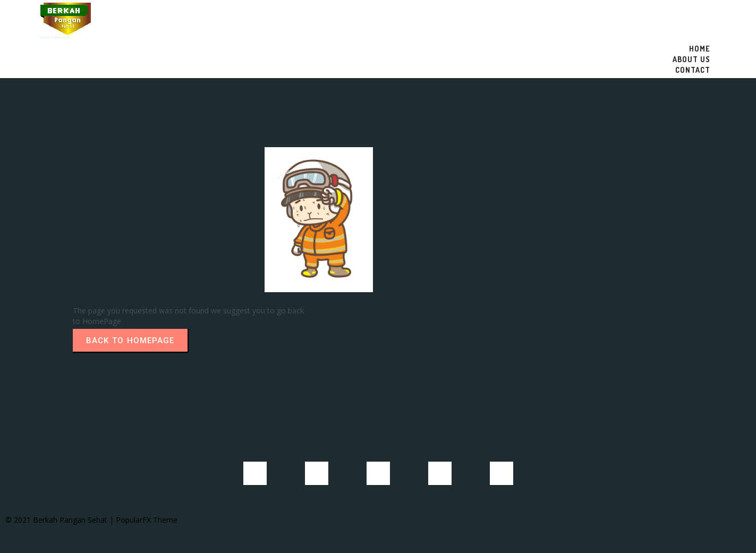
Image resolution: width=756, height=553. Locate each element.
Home (700, 49)
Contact (693, 70)
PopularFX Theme (147, 520)
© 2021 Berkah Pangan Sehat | (61, 520)
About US (691, 59)
